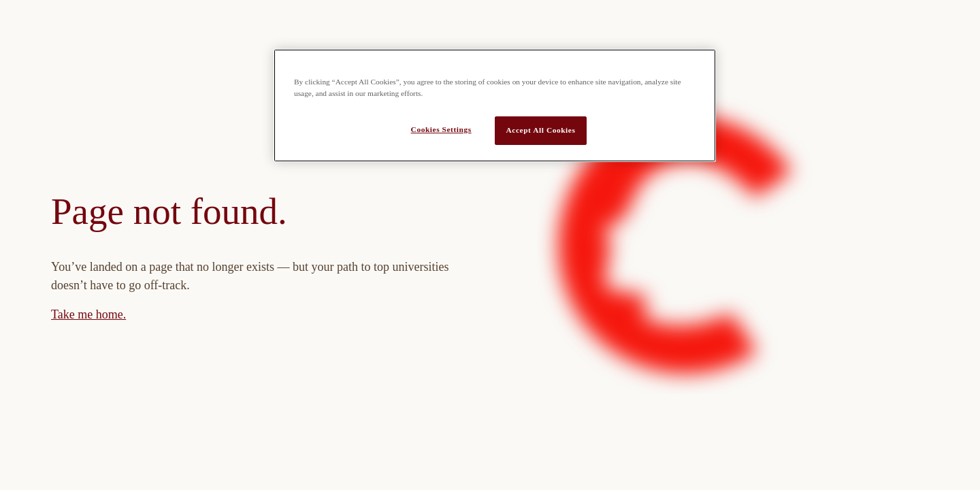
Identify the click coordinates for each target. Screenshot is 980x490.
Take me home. (88, 314)
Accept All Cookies (541, 130)
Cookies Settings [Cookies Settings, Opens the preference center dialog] (441, 129)
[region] (495, 105)
